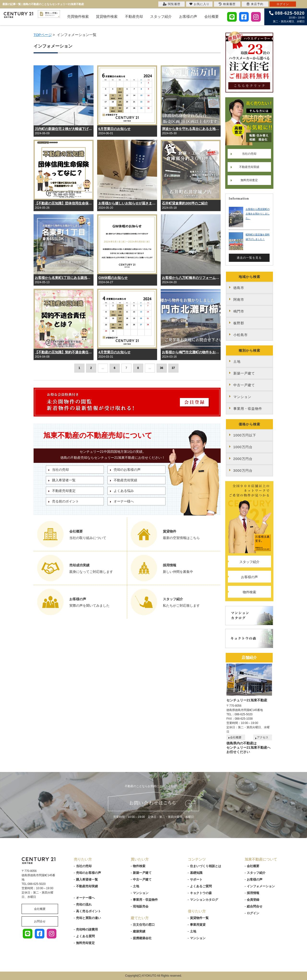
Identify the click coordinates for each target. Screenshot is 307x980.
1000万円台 (243, 447)
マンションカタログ (204, 900)
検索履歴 (227, 4)
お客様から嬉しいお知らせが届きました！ (127, 203)
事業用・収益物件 (248, 409)
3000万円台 (243, 471)
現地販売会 (141, 906)
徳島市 (239, 288)
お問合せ (40, 921)
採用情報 (253, 893)
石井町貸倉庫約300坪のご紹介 (185, 203)
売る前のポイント (65, 501)
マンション (242, 397)
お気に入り (199, 4)
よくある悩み (124, 491)
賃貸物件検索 (107, 16)
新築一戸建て (244, 373)
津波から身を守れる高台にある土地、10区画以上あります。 (191, 129)
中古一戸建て (244, 385)
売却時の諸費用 (87, 929)
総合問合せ (255, 906)
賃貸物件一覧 (199, 918)
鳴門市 (239, 311)
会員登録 (253, 900)
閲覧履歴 (172, 4)
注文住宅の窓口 (144, 925)
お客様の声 (188, 16)
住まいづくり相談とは (206, 866)
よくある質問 (85, 936)
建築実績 (139, 931)
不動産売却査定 (64, 491)
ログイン (253, 913)
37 (173, 368)
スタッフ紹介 (161, 16)
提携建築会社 (142, 938)
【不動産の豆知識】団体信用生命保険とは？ (64, 203)
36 (162, 368)
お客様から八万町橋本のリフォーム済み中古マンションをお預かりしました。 (191, 278)
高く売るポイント (89, 911)
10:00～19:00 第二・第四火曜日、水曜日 (287, 17)
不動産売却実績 (125, 480)
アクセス (263, 737)
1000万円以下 (245, 435)
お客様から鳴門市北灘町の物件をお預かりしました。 (191, 352)
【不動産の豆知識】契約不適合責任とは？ (64, 352)
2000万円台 (243, 459)
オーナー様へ (124, 501)
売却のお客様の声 (127, 470)
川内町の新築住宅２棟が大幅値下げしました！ (64, 129)
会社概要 (212, 16)
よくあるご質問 (201, 886)
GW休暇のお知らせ (113, 278)
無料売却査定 (249, 180)
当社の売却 (60, 470)
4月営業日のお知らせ (114, 352)
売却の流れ (84, 904)
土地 (237, 361)
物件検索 (249, 592)
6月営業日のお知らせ (114, 129)
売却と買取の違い (89, 918)
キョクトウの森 (201, 893)
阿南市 (239, 300)
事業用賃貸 (198, 925)
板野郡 (239, 323)
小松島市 (241, 335)
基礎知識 (196, 873)
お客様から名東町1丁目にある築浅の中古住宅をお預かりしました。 (64, 278)
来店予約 (255, 4)
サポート (196, 879)
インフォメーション (261, 886)
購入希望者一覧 (64, 480)
